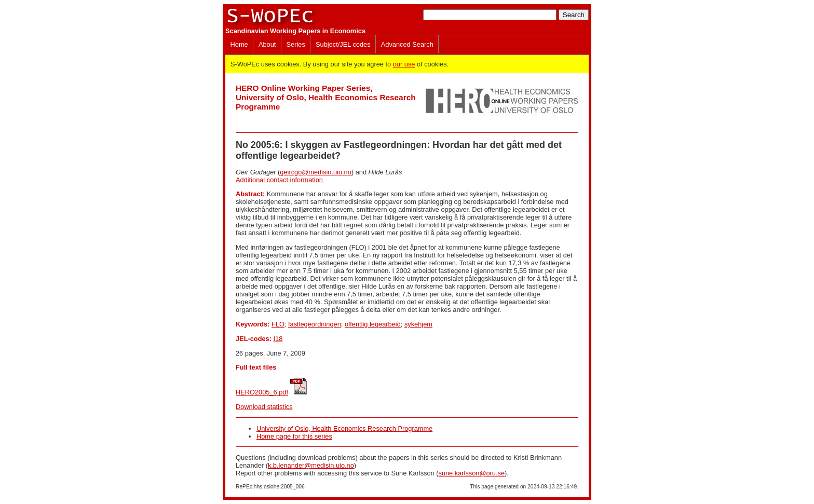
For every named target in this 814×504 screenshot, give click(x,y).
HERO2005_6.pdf (262, 392)
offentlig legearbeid (373, 324)
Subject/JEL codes (343, 44)
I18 (278, 339)
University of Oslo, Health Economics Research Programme (344, 428)
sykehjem (418, 324)
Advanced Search (407, 44)
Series (296, 44)
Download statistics (264, 407)
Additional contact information (279, 180)
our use (404, 64)
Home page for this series (294, 436)
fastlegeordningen (315, 324)
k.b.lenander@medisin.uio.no (311, 465)
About (267, 44)
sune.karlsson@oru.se (471, 473)
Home (239, 44)
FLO (278, 324)
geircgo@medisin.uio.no (315, 172)
